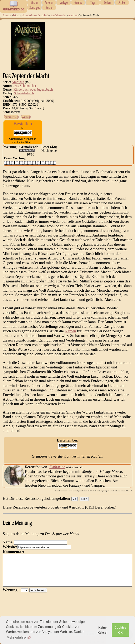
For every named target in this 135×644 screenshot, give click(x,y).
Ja (75, 499)
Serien (107, 3)
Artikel (122, 3)
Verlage (64, 3)
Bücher (34, 3)
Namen (70, 331)
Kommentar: (14, 552)
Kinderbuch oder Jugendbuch (35, 15)
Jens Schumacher (59, 15)
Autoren (49, 3)
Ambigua (73, 15)
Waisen (26, 117)
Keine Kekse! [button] (102, 630)
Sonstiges (34, 8)
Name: (8, 542)
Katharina (57, 467)
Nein (84, 499)
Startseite (7, 15)
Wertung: (12, 596)
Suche (49, 8)
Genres (78, 3)
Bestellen (23, 124)
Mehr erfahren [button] (17, 637)
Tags (93, 3)
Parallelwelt (11, 117)
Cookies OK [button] (120, 630)
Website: (10, 547)
